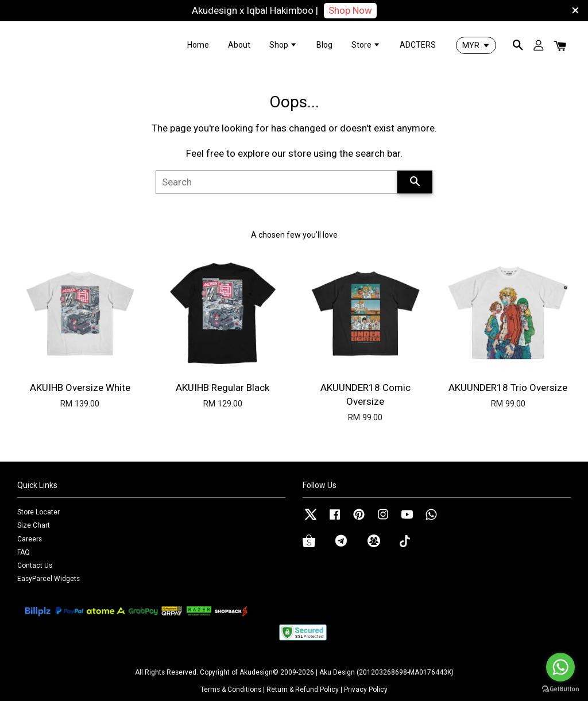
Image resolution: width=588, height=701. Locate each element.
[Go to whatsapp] (560, 667)
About (239, 45)
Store (366, 45)
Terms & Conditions (231, 690)
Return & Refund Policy (303, 690)
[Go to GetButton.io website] (560, 689)
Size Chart (34, 525)
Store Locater (38, 512)
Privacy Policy (366, 690)
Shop (283, 45)
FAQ (24, 552)
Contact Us (35, 566)
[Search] (276, 182)
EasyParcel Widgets (49, 579)
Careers (30, 539)
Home (198, 45)
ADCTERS (418, 45)
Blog (324, 45)
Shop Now (350, 10)
